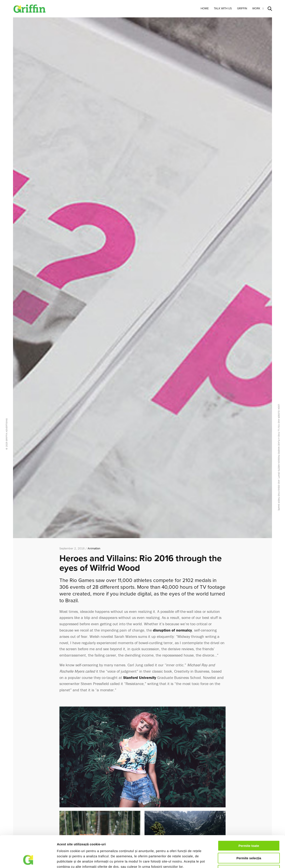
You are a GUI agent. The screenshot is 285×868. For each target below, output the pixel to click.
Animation (94, 548)
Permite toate (249, 816)
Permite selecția (249, 828)
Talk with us (223, 8)
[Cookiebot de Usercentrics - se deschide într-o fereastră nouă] (28, 860)
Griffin (242, 8)
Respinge (249, 841)
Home (205, 8)
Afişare (234, 859)
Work (256, 8)
